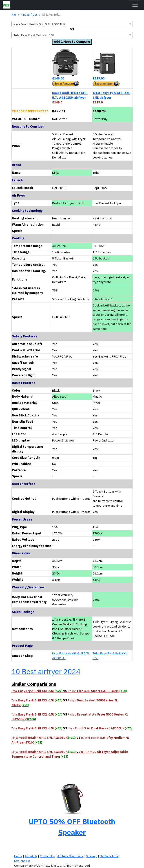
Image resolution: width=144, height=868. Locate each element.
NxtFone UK (22, 861)
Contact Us (47, 856)
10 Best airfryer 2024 (46, 671)
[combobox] (72, 24)
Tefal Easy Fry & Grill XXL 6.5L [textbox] (34, 35)
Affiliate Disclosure (70, 856)
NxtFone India (109, 856)
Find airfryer (29, 15)
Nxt (14, 15)
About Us (31, 856)
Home (18, 856)
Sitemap (92, 856)
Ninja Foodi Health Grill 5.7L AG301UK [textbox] (39, 24)
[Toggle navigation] (135, 5)
